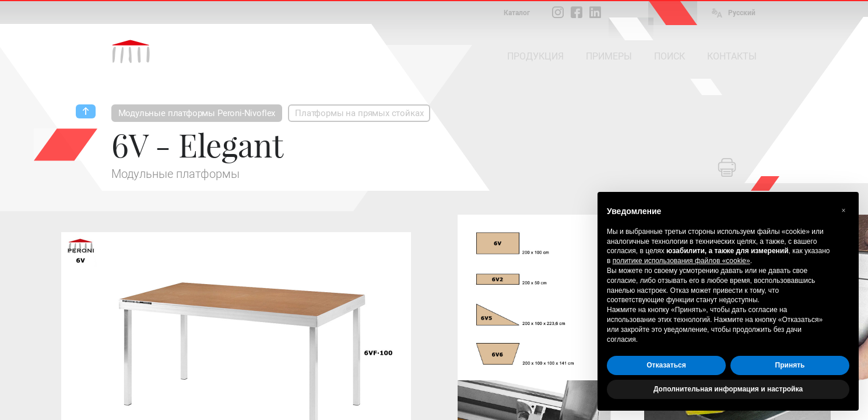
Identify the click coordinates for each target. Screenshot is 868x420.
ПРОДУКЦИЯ (535, 56)
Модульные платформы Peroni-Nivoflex (197, 113)
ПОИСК (670, 56)
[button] (844, 211)
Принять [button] (790, 365)
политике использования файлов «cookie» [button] (681, 261)
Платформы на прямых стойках (359, 113)
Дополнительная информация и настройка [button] (728, 389)
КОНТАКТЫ (732, 56)
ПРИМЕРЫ (609, 56)
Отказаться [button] (666, 365)
